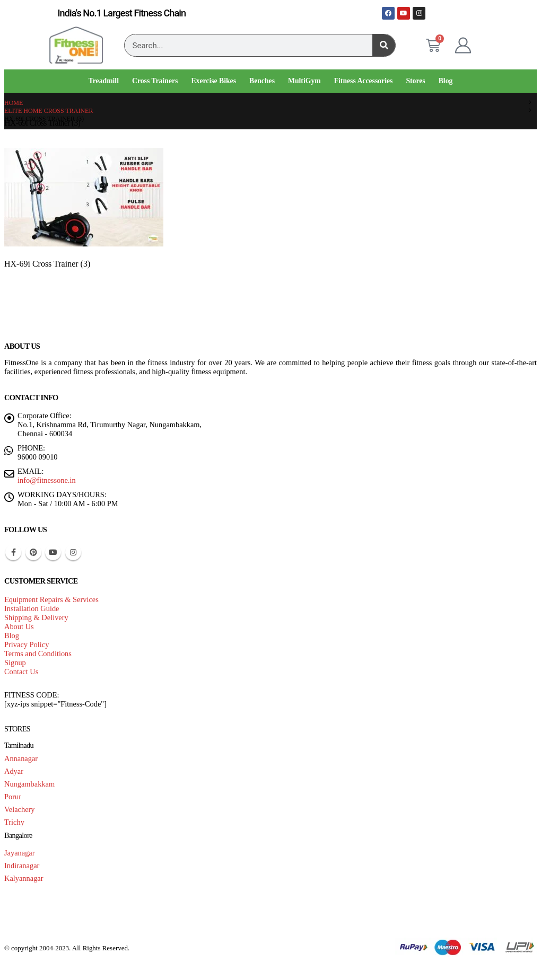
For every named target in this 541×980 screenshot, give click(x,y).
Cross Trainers (155, 81)
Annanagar (21, 758)
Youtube (53, 552)
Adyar (14, 771)
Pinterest (33, 552)
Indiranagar (22, 866)
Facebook (13, 552)
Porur (13, 797)
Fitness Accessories (364, 81)
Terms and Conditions (38, 654)
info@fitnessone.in (47, 480)
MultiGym (304, 81)
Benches (262, 81)
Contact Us (21, 672)
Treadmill (104, 81)
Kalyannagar (24, 878)
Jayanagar (20, 853)
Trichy (14, 822)
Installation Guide (32, 608)
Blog (446, 81)
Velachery (20, 809)
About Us (19, 626)
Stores (415, 81)
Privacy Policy (27, 644)
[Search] (384, 45)
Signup (15, 663)
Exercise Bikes (213, 81)
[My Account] (463, 46)
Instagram (73, 552)
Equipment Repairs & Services (51, 599)
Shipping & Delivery (36, 617)
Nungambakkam (29, 784)
